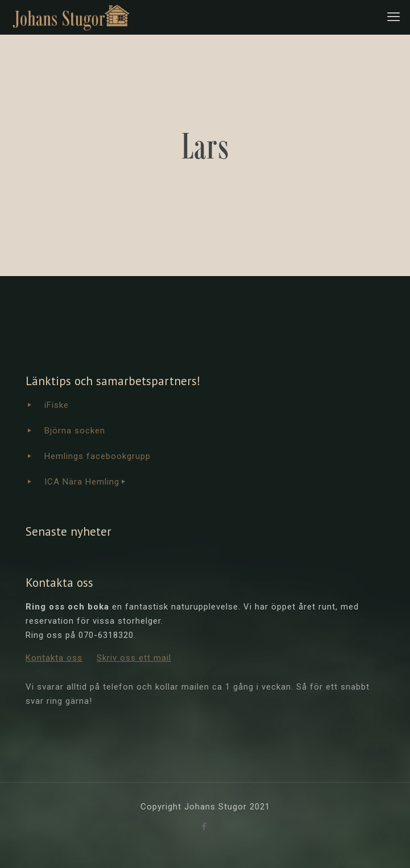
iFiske (57, 405)
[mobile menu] (395, 17)
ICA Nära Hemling (82, 482)
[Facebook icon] (205, 827)
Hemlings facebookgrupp (98, 456)
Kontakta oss (54, 658)
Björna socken (75, 431)
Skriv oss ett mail (134, 658)
